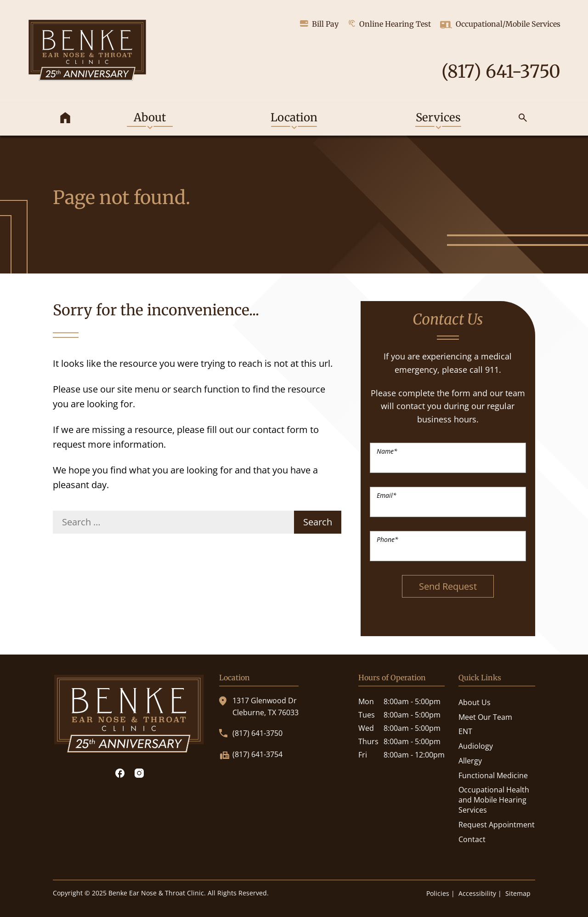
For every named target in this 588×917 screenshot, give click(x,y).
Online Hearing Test (390, 24)
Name (387, 451)
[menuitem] (65, 119)
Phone (387, 539)
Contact (472, 839)
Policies (438, 893)
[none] (150, 119)
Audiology (476, 746)
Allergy (470, 761)
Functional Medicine (493, 775)
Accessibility (477, 893)
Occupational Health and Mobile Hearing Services (494, 800)
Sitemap (518, 893)
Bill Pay (319, 24)
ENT (465, 731)
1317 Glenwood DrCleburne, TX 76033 (259, 706)
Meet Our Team (485, 717)
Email (387, 495)
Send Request (448, 586)
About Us (475, 702)
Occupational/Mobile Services (500, 25)
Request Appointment (497, 825)
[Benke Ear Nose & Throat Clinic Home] (87, 51)
